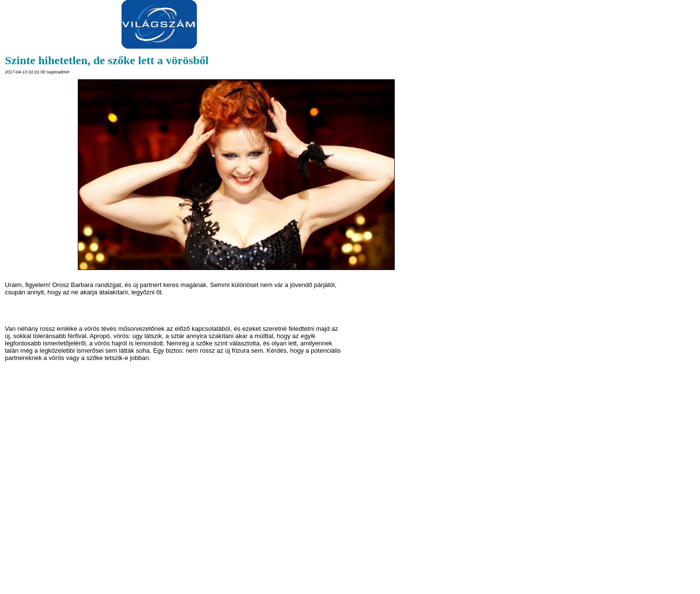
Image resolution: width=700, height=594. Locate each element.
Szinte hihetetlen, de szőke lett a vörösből (107, 60)
